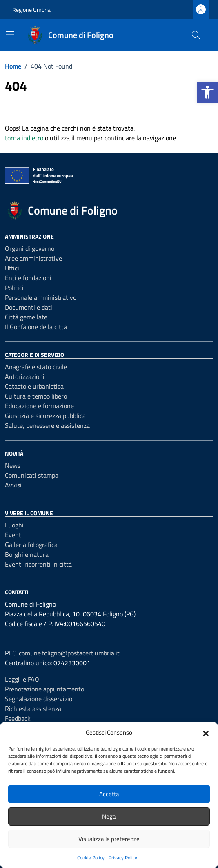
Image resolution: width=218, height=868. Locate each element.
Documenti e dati (29, 307)
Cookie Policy (91, 858)
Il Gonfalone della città (36, 327)
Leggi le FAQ (22, 679)
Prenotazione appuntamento (44, 689)
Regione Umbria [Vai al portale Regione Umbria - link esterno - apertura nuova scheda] (31, 10)
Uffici (12, 268)
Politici (14, 288)
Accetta (109, 794)
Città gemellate (26, 317)
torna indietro (24, 138)
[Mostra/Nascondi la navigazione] (10, 34)
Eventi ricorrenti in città (38, 564)
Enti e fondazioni (28, 278)
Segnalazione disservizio (39, 699)
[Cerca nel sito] (196, 35)
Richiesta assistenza (33, 709)
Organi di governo (30, 248)
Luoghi (14, 525)
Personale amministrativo (41, 297)
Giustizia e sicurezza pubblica (45, 416)
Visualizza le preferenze (109, 839)
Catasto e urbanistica (34, 386)
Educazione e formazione (39, 406)
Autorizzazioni (25, 376)
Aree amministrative (33, 258)
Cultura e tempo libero (36, 396)
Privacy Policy (123, 858)
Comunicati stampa (32, 475)
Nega (109, 816)
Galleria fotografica (31, 545)
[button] (207, 92)
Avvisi (13, 485)
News (13, 465)
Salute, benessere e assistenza (47, 425)
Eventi (14, 535)
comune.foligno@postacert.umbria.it (69, 653)
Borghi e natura (27, 554)
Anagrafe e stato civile (36, 367)
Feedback (18, 718)
